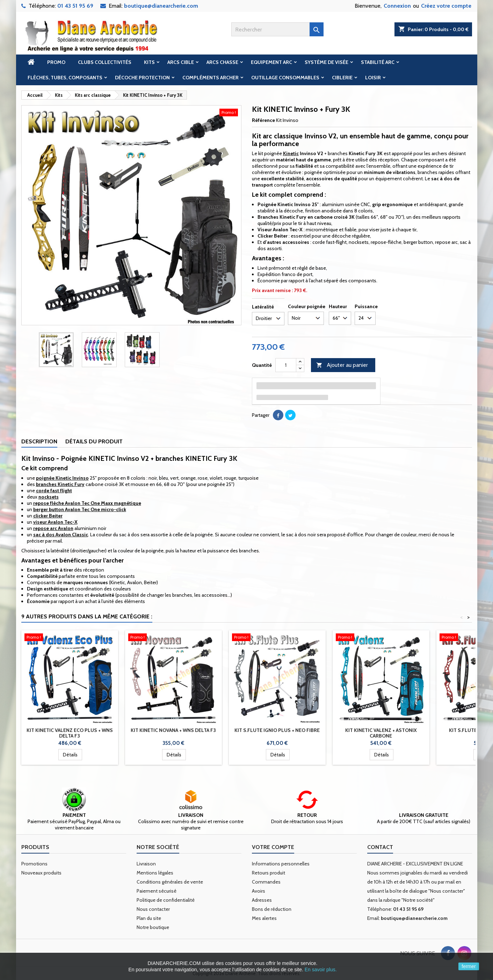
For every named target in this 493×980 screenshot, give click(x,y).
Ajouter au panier (342, 365)
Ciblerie (342, 78)
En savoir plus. (321, 970)
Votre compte (273, 847)
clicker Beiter (48, 516)
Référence (263, 120)
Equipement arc (271, 62)
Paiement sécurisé (157, 891)
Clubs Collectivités (105, 62)
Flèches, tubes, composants (65, 78)
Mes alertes (264, 918)
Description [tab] (39, 441)
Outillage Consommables (285, 78)
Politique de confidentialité (166, 900)
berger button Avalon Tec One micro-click (80, 509)
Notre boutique (153, 927)
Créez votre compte (446, 6)
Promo (56, 62)
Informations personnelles (281, 864)
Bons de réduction (272, 909)
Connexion (397, 6)
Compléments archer (211, 78)
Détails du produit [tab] (94, 441)
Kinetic (291, 153)
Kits (149, 62)
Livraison (146, 864)
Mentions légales (155, 873)
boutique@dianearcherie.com (161, 6)
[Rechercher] (277, 29)
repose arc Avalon (53, 528)
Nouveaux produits (41, 873)
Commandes (266, 882)
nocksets (49, 497)
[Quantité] (286, 365)
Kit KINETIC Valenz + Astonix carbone (381, 733)
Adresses (262, 900)
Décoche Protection (142, 78)
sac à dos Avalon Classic (61, 535)
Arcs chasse (222, 62)
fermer (469, 966)
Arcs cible (181, 62)
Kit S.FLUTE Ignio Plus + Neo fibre (277, 730)
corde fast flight (54, 491)
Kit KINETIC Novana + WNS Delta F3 (173, 730)
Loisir (373, 78)
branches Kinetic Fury (60, 484)
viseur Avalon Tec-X (55, 522)
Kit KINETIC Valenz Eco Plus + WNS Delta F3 (70, 733)
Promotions (34, 864)
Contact (380, 847)
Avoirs (259, 891)
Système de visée (327, 62)
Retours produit (269, 873)
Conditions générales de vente (170, 882)
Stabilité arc (378, 62)
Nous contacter (153, 909)
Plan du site (149, 918)
